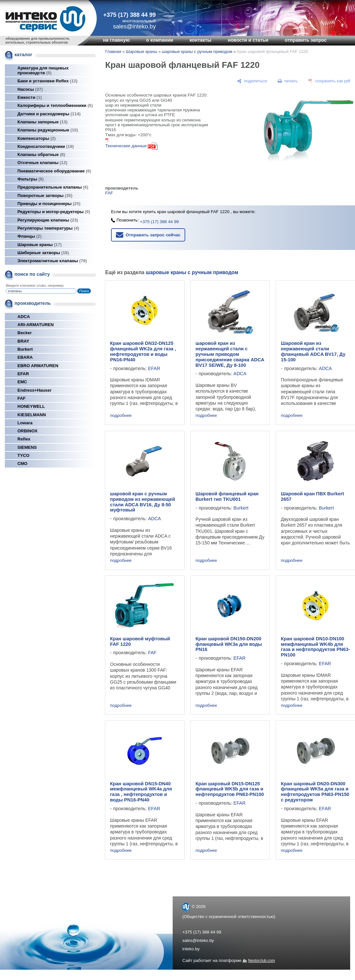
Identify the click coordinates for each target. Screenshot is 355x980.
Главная (113, 52)
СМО (22, 464)
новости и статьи (248, 40)
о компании (160, 40)
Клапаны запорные (42, 122)
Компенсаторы (37, 138)
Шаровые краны (40, 245)
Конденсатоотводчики (46, 146)
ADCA (24, 317)
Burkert (25, 349)
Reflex (24, 439)
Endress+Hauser (35, 390)
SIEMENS (27, 447)
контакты (200, 40)
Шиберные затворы (43, 253)
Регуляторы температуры (48, 228)
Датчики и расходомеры (49, 114)
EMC (22, 382)
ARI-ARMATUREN (35, 325)
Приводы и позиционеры (49, 204)
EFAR (23, 374)
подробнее (121, 415)
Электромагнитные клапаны (52, 261)
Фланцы (30, 236)
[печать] (288, 81)
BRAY (23, 341)
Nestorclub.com (262, 961)
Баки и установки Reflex (47, 81)
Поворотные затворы (45, 196)
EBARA (25, 357)
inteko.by (191, 949)
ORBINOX (27, 431)
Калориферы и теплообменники (55, 105)
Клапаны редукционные (48, 130)
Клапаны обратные (41, 155)
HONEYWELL (31, 406)
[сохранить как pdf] (329, 81)
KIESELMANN (32, 415)
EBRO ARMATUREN (38, 366)
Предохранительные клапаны (53, 187)
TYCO (23, 455)
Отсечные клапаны (42, 163)
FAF (21, 398)
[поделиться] (252, 81)
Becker (25, 333)
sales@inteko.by (198, 940)
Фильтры (30, 179)
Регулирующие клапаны (48, 220)
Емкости (30, 97)
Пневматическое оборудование (54, 171)
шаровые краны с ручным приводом (197, 52)
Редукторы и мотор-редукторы (54, 212)
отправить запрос (306, 40)
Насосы (30, 89)
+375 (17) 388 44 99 (130, 15)
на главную (116, 40)
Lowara (25, 423)
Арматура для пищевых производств (43, 70)
